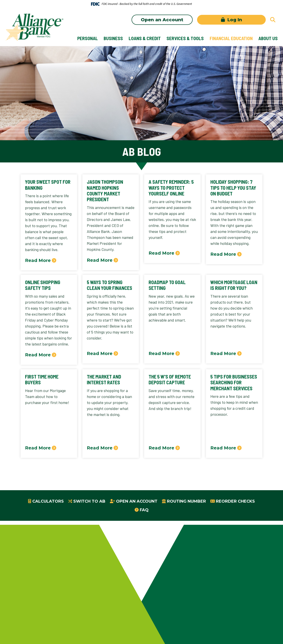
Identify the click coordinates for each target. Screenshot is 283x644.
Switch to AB (89, 501)
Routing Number (186, 501)
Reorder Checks (235, 501)
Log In (234, 20)
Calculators (48, 501)
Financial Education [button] (231, 38)
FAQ (144, 510)
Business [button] (113, 38)
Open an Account (162, 20)
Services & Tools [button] (185, 38)
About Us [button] (268, 38)
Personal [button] (88, 38)
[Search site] (273, 20)
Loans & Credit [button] (145, 38)
